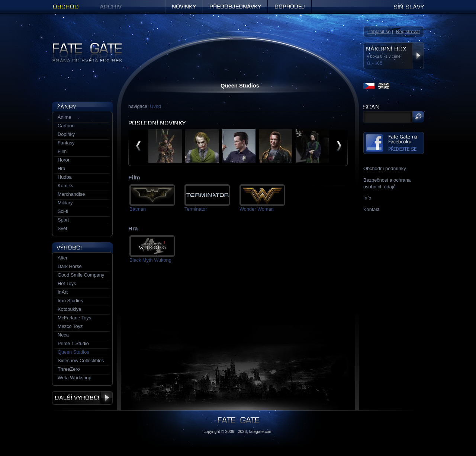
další (339, 146)
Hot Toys (67, 283)
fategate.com (261, 431)
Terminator (196, 209)
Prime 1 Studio (73, 343)
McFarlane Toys (74, 318)
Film (62, 151)
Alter (62, 258)
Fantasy (66, 143)
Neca (63, 335)
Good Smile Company (81, 275)
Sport (63, 220)
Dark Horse (70, 266)
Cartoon (66, 126)
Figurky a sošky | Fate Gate (81, 46)
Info (367, 198)
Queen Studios (73, 352)
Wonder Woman (257, 209)
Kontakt (371, 209)
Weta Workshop (75, 378)
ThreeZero (69, 369)
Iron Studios (70, 301)
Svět (62, 228)
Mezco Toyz (70, 326)
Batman (138, 209)
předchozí (138, 146)
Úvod (155, 106)
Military (65, 203)
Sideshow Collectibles (81, 361)
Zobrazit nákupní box (418, 56)
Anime (64, 117)
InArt (63, 292)
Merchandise (71, 194)
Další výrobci (82, 398)
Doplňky (66, 134)
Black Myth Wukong (150, 260)
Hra (62, 168)
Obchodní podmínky (385, 168)
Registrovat (408, 31)
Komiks (65, 186)
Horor (64, 160)
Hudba (65, 177)
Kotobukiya (69, 309)
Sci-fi (63, 211)
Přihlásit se (379, 31)
